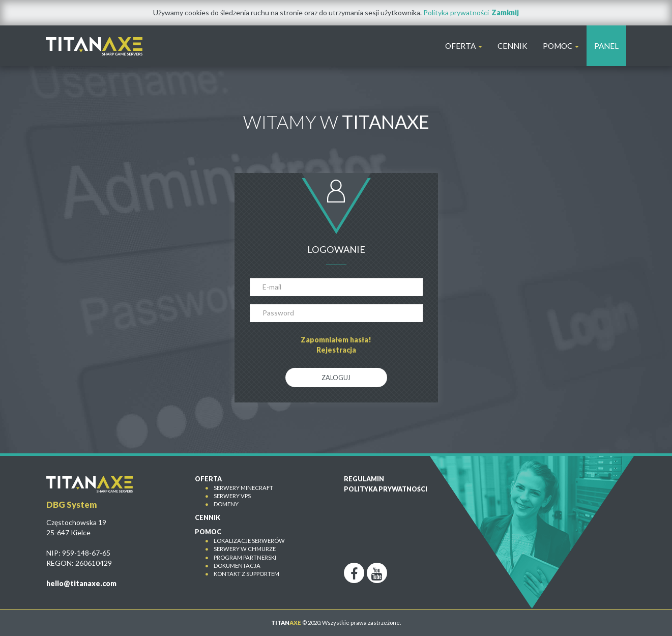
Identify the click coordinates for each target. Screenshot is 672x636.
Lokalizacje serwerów (249, 541)
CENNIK (513, 46)
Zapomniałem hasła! (336, 340)
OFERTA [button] (464, 46)
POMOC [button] (561, 46)
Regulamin (364, 479)
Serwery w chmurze (245, 549)
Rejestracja (336, 350)
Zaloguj (336, 378)
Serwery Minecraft (243, 488)
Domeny (226, 504)
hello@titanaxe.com (81, 583)
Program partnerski (245, 557)
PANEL (606, 46)
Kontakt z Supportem (246, 574)
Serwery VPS (232, 496)
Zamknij (505, 12)
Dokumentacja (237, 566)
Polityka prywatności (456, 12)
